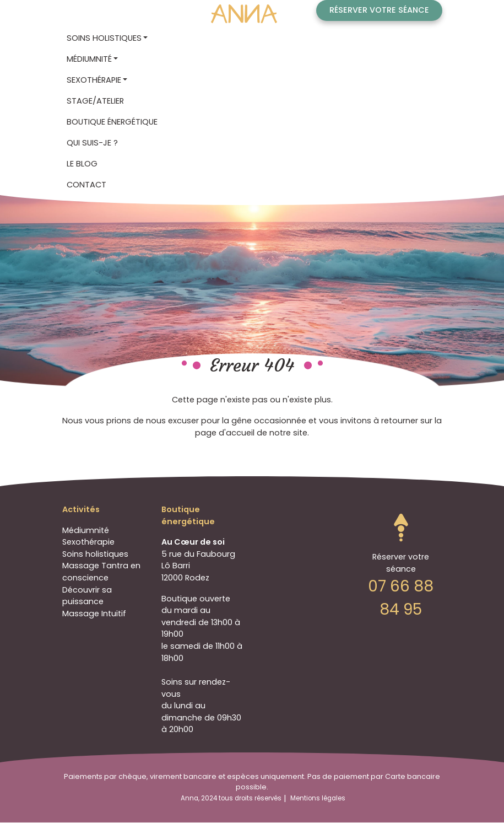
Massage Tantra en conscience (101, 572)
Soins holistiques (95, 554)
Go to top (401, 528)
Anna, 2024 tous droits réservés (231, 798)
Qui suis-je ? (92, 143)
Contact (86, 185)
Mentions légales (318, 798)
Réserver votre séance (379, 10)
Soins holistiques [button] (104, 38)
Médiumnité (86, 530)
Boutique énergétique (112, 122)
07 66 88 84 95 (401, 598)
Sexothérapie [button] (94, 80)
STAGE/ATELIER (95, 101)
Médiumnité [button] (89, 59)
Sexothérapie (88, 542)
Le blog (82, 164)
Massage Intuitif (94, 614)
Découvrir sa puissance (87, 596)
